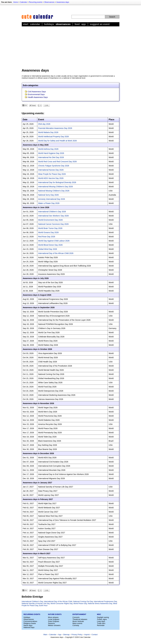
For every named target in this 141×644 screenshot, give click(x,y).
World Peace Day (80, 603)
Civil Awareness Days (37, 92)
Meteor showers (54, 625)
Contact (95, 635)
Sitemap (66, 635)
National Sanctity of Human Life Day (36, 603)
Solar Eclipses (54, 621)
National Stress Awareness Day (100, 603)
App (84, 24)
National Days (29, 627)
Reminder (101, 625)
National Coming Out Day (83, 601)
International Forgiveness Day (105, 601)
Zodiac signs (102, 619)
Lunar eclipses (54, 619)
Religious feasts (30, 623)
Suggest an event (100, 24)
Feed (77, 24)
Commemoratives (30, 621)
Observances (49, 2)
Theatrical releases (80, 619)
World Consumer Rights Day (62, 603)
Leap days (101, 621)
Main (45, 635)
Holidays (49, 24)
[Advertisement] (71, 47)
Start (26, 24)
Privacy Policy (77, 635)
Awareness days (63, 2)
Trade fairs (101, 623)
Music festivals (78, 621)
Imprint (87, 635)
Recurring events (36, 2)
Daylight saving (103, 617)
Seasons (51, 623)
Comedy (76, 625)
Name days (28, 625)
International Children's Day (32, 601)
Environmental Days (36, 94)
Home (16, 2)
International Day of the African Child (58, 601)
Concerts (76, 617)
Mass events (77, 623)
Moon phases (53, 617)
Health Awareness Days (38, 97)
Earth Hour (43, 605)
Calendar (23, 2)
